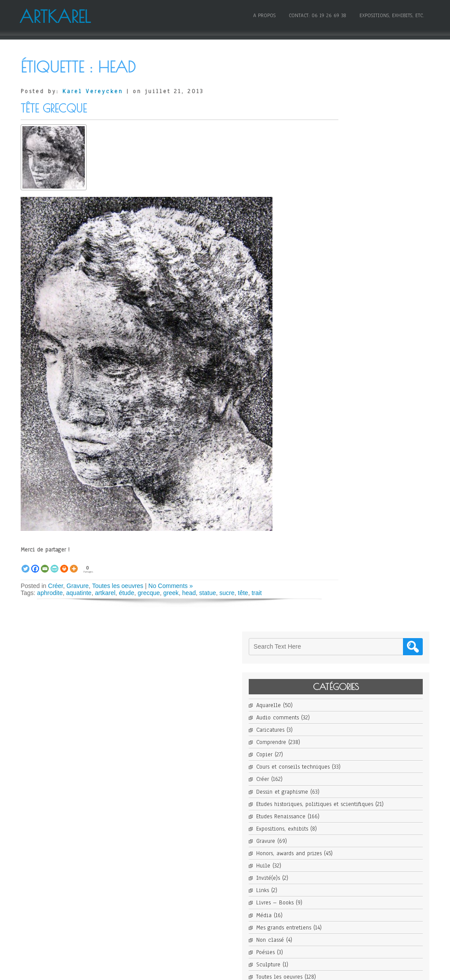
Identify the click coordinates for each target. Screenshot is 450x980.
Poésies (342, 385)
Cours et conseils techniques (370, 193)
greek (171, 593)
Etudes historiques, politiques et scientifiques (378, 233)
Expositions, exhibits (359, 261)
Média (341, 348)
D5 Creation (244, 970)
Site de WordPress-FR (359, 894)
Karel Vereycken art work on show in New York (378, 527)
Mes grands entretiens (361, 360)
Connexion (346, 857)
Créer (55, 586)
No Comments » (171, 586)
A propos (263, 15)
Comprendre (348, 168)
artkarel (105, 593)
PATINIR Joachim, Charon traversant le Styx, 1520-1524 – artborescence (378, 685)
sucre (227, 593)
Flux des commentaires (363, 882)
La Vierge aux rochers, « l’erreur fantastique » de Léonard (378, 768)
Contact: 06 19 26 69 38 (316, 15)
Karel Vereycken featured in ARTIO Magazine (378, 573)
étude (126, 593)
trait (256, 593)
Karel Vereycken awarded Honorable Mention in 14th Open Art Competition (378, 551)
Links (339, 323)
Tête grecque (54, 108)
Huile (340, 298)
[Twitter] (25, 564)
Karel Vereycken (93, 91)
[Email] (45, 564)
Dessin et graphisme (359, 218)
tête (243, 593)
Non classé (347, 373)
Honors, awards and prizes (366, 286)
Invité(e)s (345, 311)
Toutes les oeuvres (118, 586)
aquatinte (79, 593)
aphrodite (50, 593)
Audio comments (354, 143)
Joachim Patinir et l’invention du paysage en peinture (378, 703)
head (189, 593)
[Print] (64, 564)
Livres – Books (352, 336)
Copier (341, 180)
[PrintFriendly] (54, 564)
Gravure (78, 586)
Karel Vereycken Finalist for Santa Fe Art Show (378, 612)
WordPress (306, 970)
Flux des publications (361, 869)
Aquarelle (345, 131)
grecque (149, 593)
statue (207, 593)
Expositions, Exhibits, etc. (390, 15)
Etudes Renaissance (358, 249)
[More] (74, 564)
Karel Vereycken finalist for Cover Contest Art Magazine (378, 593)
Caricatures (347, 156)
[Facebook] (35, 564)
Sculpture (345, 397)
